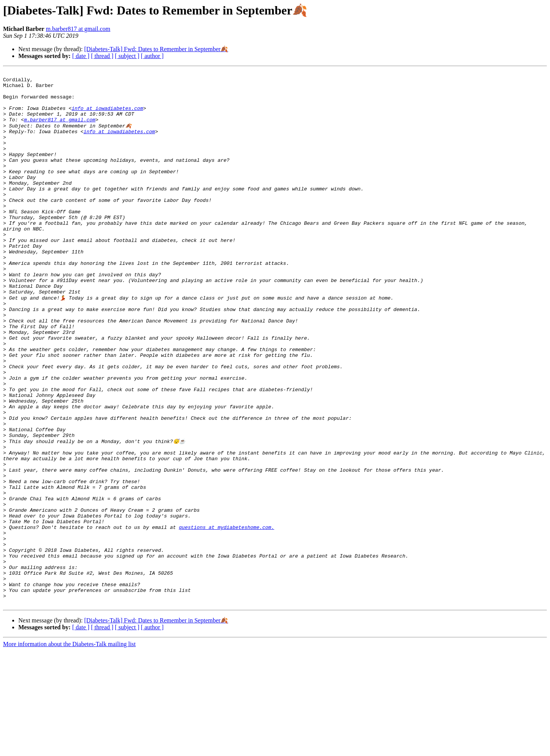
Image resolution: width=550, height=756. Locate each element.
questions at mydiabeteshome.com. (226, 617)
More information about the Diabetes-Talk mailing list (69, 749)
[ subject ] (127, 56)
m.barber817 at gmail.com (78, 29)
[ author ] (152, 56)
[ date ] (81, 56)
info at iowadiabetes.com (107, 116)
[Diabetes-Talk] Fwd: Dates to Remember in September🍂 (156, 49)
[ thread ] (102, 56)
